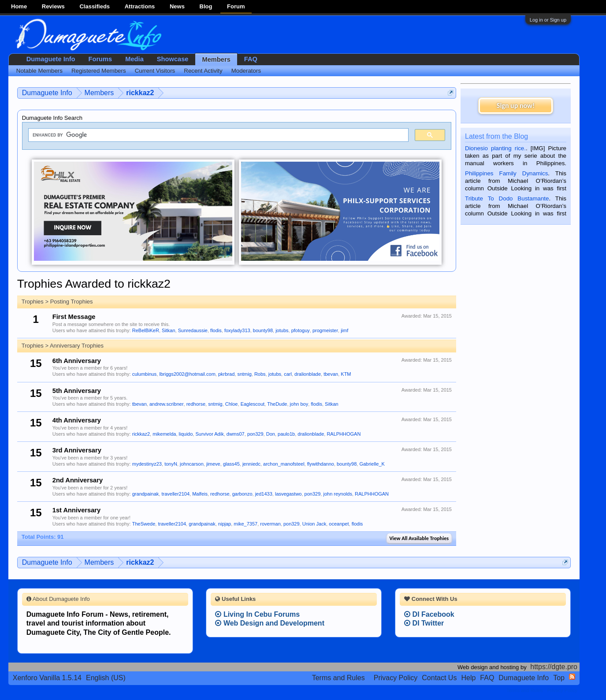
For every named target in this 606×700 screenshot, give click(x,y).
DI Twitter (424, 623)
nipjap (225, 524)
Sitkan (169, 330)
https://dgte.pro (554, 667)
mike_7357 (245, 524)
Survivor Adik (209, 434)
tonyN (171, 464)
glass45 (231, 464)
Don (271, 434)
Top (559, 678)
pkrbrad (226, 374)
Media (134, 59)
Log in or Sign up (548, 20)
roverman (270, 524)
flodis (216, 330)
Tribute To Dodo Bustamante (507, 198)
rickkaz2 (141, 434)
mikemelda (164, 434)
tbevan (331, 374)
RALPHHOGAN (344, 434)
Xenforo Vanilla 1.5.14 (47, 678)
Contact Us (439, 678)
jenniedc (251, 464)
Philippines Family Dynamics (506, 173)
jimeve (213, 464)
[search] (217, 135)
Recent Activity (203, 71)
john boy (299, 404)
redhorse (196, 404)
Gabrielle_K (372, 464)
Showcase (173, 59)
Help (468, 678)
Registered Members (99, 71)
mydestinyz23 (147, 464)
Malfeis (200, 494)
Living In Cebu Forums (257, 614)
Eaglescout (253, 404)
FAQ (251, 59)
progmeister (325, 330)
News (177, 6)
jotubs (282, 330)
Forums (100, 59)
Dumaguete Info (51, 59)
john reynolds (337, 494)
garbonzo (242, 494)
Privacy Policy (396, 678)
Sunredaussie (193, 330)
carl (288, 374)
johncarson (192, 464)
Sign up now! (516, 106)
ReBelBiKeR (146, 330)
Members (216, 59)
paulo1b (286, 434)
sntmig (244, 374)
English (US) (106, 678)
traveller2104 (175, 494)
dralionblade (308, 374)
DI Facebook (429, 614)
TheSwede (144, 524)
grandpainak (146, 494)
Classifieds (95, 6)
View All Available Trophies (419, 538)
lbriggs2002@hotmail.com (188, 374)
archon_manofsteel (284, 464)
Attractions (140, 6)
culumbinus (145, 374)
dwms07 (236, 434)
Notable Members (39, 71)
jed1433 (264, 494)
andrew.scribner (167, 404)
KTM (346, 374)
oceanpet (339, 524)
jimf (344, 330)
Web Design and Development (270, 623)
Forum (236, 6)
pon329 (255, 434)
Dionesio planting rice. (495, 148)
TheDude (277, 404)
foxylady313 (237, 330)
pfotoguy (301, 330)
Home (19, 6)
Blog (206, 6)
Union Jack (314, 524)
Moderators (246, 71)
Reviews (53, 6)
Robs (260, 374)
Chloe (232, 404)
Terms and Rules (338, 678)
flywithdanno (321, 464)
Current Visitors (155, 71)
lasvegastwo (288, 494)
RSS (572, 677)
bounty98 (263, 330)
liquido (186, 434)
